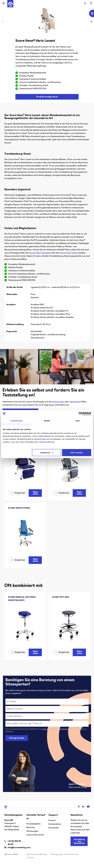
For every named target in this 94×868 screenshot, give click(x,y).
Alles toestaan (77, 453)
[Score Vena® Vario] (25, 465)
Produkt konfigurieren (47, 97)
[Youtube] (87, 807)
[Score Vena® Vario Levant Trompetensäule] (69, 466)
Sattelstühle (75, 402)
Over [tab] (78, 421)
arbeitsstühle (58, 402)
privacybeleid (48, 729)
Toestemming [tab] (16, 421)
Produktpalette (33, 824)
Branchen (31, 828)
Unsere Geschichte (35, 835)
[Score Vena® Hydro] (25, 533)
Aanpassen (47, 453)
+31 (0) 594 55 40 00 (14, 843)
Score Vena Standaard (40, 253)
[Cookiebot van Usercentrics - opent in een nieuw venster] (80, 414)
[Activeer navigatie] (4, 3)
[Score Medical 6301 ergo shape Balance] (25, 626)
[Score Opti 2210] (69, 624)
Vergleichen (20, 493)
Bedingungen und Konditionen (65, 854)
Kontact (52, 821)
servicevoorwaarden (65, 729)
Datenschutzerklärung (37, 854)
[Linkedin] (82, 807)
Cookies (30, 858)
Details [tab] (47, 421)
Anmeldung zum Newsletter (79, 841)
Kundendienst (55, 824)
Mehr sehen (36, 493)
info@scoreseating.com (19, 848)
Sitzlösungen (32, 831)
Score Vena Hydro (69, 253)
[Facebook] (78, 807)
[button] (91, 22)
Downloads (54, 828)
